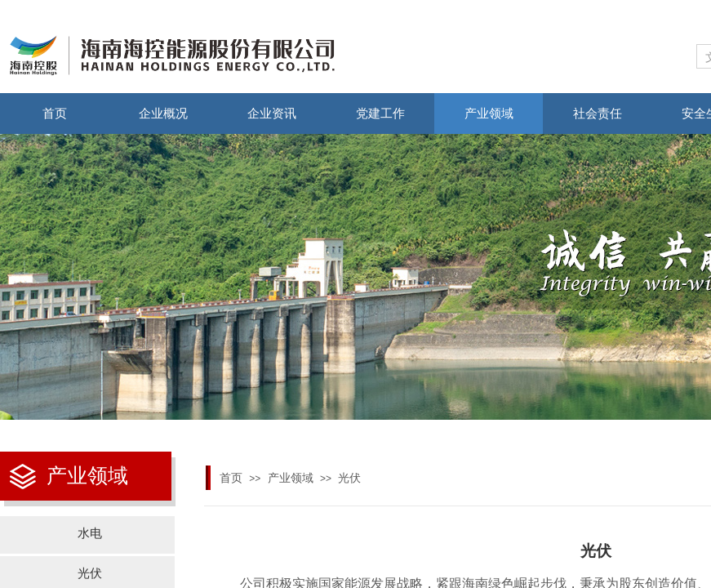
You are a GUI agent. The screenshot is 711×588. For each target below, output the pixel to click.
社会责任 (598, 114)
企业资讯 (272, 114)
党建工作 (380, 114)
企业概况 (163, 114)
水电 (90, 533)
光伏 (349, 478)
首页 (55, 114)
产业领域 (489, 114)
